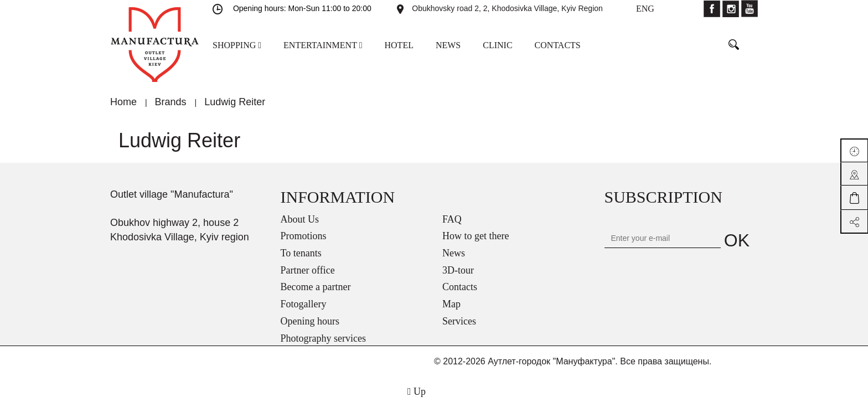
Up (417, 391)
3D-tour (458, 270)
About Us (300, 219)
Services (459, 321)
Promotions (304, 236)
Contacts (460, 287)
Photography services (323, 338)
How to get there (476, 236)
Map (451, 304)
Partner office (308, 270)
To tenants (301, 253)
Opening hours (310, 321)
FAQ (452, 219)
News (454, 253)
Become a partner (316, 287)
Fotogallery (304, 304)
